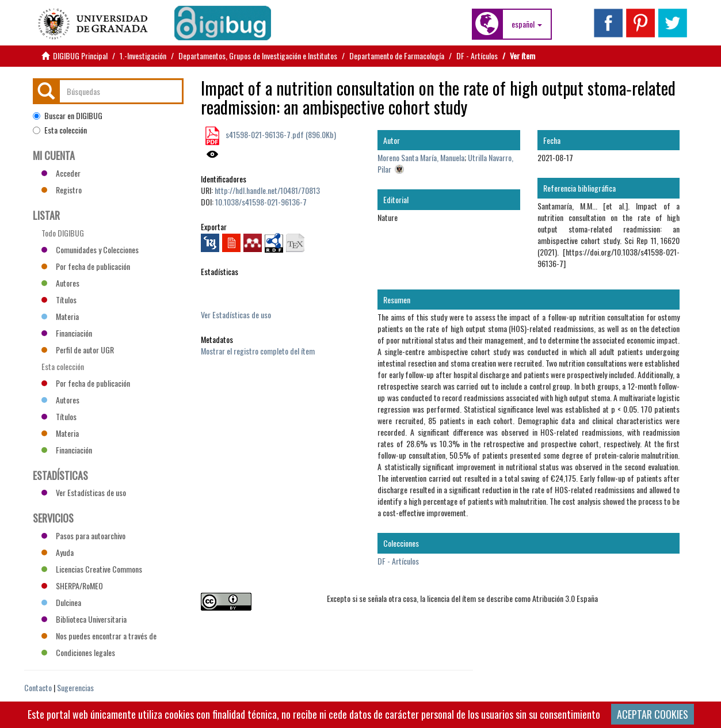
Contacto (38, 687)
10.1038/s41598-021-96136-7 (261, 202)
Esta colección (60, 130)
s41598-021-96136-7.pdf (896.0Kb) (280, 134)
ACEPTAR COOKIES (653, 714)
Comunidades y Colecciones (90, 249)
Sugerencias (75, 687)
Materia (60, 316)
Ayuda (58, 552)
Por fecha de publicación (86, 266)
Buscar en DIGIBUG (68, 116)
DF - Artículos (477, 56)
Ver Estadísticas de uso (236, 315)
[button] (527, 24)
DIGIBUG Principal (80, 56)
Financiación (67, 333)
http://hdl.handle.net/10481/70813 (267, 190)
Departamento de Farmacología (397, 56)
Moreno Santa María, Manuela (421, 157)
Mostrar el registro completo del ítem (258, 351)
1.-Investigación (143, 56)
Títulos (59, 300)
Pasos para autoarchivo (83, 535)
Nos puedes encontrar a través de (99, 636)
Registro (62, 190)
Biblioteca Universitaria (84, 619)
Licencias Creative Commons (92, 569)
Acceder (61, 173)
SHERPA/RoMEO (72, 586)
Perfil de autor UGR (78, 350)
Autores (60, 283)
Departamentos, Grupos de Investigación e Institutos (258, 56)
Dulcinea (61, 602)
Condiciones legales (78, 652)
